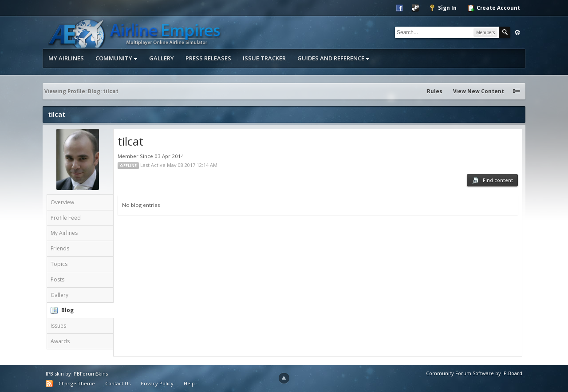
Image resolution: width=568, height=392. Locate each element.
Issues (58, 326)
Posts (57, 279)
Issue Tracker (264, 58)
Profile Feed (66, 218)
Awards (60, 341)
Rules (435, 91)
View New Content (479, 91)
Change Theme (77, 383)
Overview (62, 202)
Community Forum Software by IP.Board (474, 373)
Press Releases (208, 58)
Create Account (494, 8)
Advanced (517, 32)
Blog (67, 310)
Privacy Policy (157, 383)
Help (189, 383)
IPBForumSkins (90, 374)
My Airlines (66, 58)
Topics (59, 264)
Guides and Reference (333, 58)
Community (116, 58)
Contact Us (118, 383)
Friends (60, 248)
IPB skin (55, 374)
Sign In (443, 8)
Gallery (162, 58)
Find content (492, 180)
